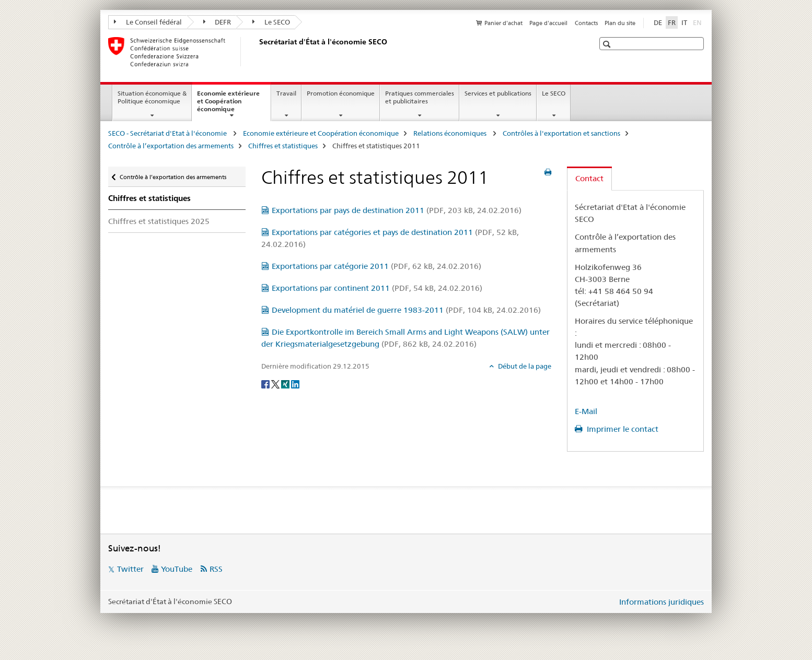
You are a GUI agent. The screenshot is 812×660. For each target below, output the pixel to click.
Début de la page (524, 366)
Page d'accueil (548, 23)
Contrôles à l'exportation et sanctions (561, 133)
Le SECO (271, 22)
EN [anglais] (698, 22)
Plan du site (620, 23)
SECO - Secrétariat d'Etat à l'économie (168, 133)
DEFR (217, 22)
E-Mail (586, 411)
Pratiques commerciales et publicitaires (420, 97)
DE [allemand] (658, 22)
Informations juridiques (662, 602)
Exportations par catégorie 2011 (376, 266)
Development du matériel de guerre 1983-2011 (406, 310)
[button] (608, 44)
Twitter (130, 569)
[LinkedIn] (295, 383)
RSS (216, 569)
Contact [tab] (589, 178)
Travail (286, 93)
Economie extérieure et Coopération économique (228, 104)
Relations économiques (451, 133)
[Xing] (286, 383)
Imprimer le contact (622, 429)
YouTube (177, 569)
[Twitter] (276, 383)
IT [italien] (684, 22)
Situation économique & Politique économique (152, 97)
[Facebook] (266, 383)
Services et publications (498, 93)
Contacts (586, 23)
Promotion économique (341, 93)
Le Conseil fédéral (148, 22)
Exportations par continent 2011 (377, 288)
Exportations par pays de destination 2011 (397, 210)
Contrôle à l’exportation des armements (171, 146)
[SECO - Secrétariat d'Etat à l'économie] (257, 52)
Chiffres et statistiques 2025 (159, 221)
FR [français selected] (672, 22)
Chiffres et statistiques (283, 146)
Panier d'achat (503, 23)
